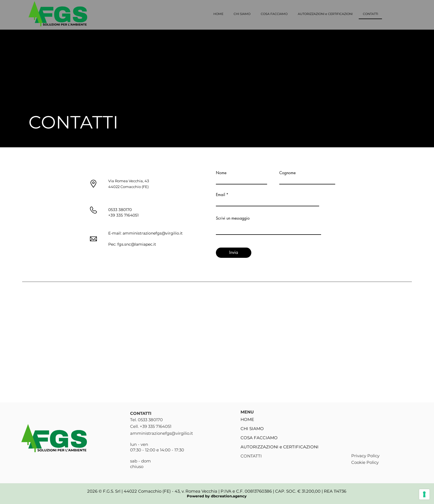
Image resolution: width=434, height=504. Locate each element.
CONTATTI (251, 456)
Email (220, 195)
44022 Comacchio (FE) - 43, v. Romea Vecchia (170, 491)
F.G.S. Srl (112, 491)
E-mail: (115, 233)
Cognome (287, 173)
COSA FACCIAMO (259, 438)
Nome (221, 173)
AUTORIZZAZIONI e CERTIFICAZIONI (279, 447)
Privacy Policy (365, 456)
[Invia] (234, 253)
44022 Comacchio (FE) (128, 187)
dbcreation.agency (229, 496)
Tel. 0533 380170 (146, 420)
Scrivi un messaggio (233, 218)
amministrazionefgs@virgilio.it (153, 233)
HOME (247, 419)
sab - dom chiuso (140, 464)
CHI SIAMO (252, 429)
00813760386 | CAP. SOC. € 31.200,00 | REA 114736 (295, 491)
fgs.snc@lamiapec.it (137, 244)
